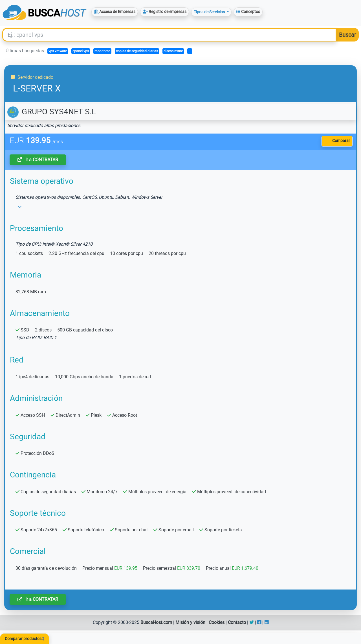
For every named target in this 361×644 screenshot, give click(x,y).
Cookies (217, 622)
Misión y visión (190, 622)
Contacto (237, 622)
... (190, 51)
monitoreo (102, 51)
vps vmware (58, 51)
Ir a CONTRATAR (38, 160)
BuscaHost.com (156, 622)
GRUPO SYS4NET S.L (52, 112)
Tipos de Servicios (210, 12)
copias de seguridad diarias (137, 51)
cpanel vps (81, 51)
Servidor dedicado (32, 77)
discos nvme (173, 51)
